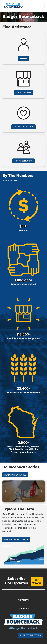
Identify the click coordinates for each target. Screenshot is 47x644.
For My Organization (23, 127)
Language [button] (23, 608)
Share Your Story (30, 635)
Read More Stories (15, 475)
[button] (6, 491)
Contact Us (23, 600)
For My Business (24, 93)
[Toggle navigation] (41, 6)
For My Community (23, 161)
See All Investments (16, 539)
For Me (24, 59)
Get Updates (37, 581)
